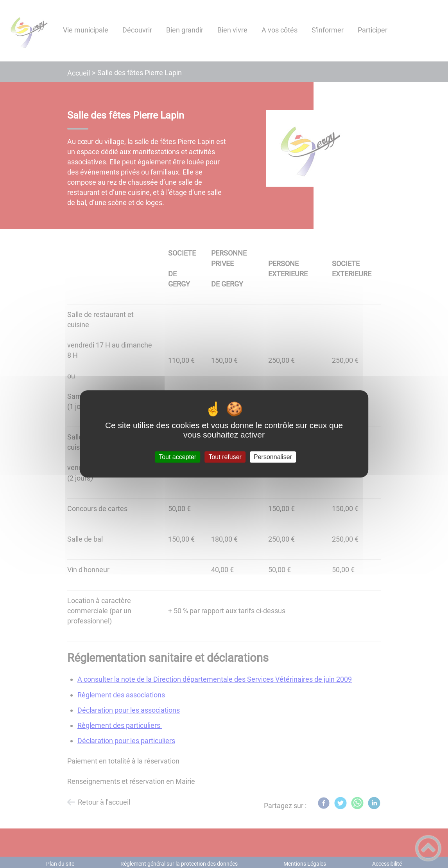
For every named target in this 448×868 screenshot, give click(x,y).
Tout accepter (177, 457)
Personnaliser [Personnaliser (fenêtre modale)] (273, 457)
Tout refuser (225, 457)
